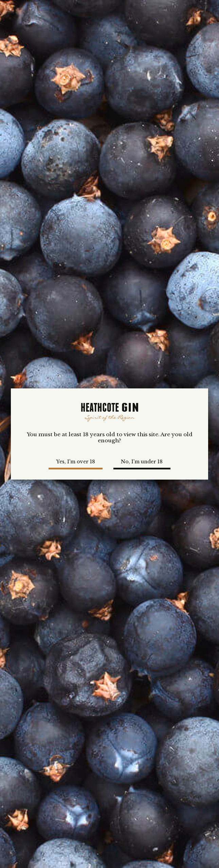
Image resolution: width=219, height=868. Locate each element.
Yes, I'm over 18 (76, 462)
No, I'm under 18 (142, 462)
